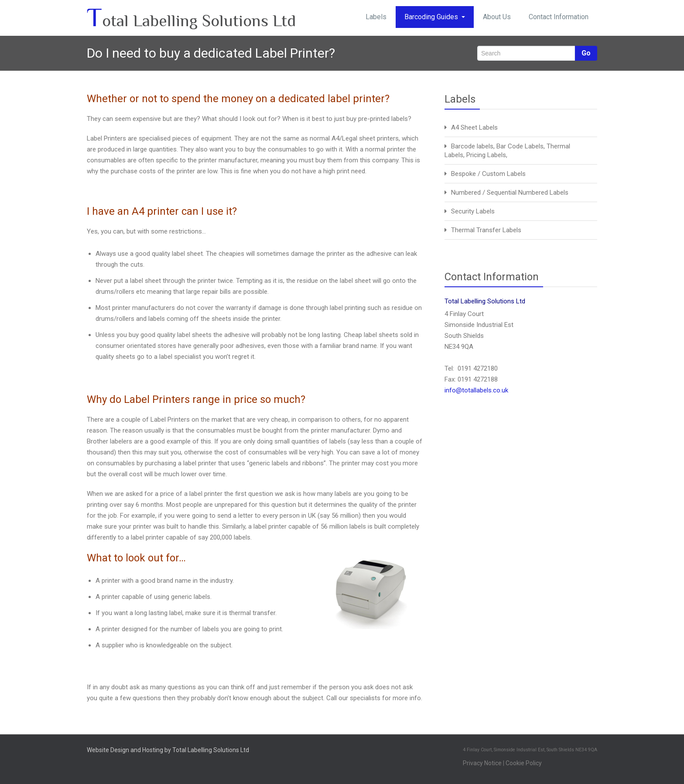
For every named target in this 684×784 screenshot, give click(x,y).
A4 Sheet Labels (474, 127)
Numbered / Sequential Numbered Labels (510, 193)
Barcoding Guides (435, 17)
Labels (376, 17)
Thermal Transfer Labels (486, 230)
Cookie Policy (524, 763)
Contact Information (559, 17)
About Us (497, 17)
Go (586, 53)
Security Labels (473, 211)
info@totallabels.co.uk (476, 390)
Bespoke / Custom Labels (488, 174)
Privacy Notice (482, 763)
